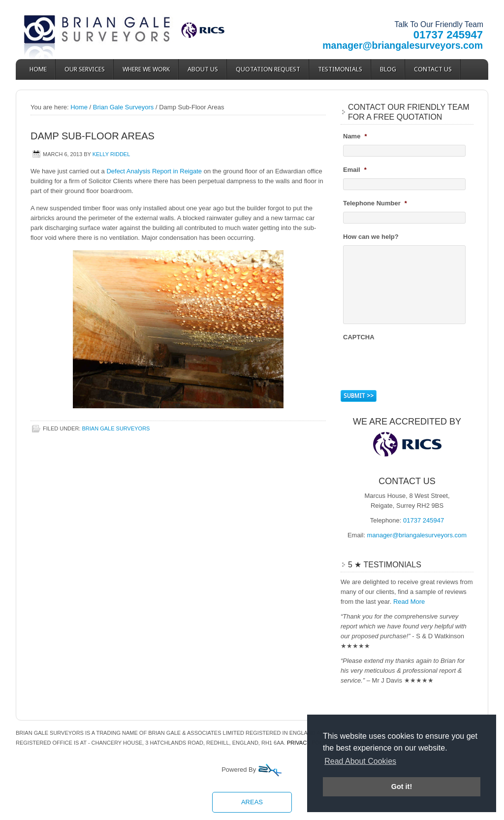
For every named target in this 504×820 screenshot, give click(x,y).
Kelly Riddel (111, 154)
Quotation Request (268, 69)
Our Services (85, 69)
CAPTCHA (359, 337)
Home (38, 69)
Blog (388, 69)
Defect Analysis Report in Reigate (154, 171)
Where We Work (146, 69)
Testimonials (340, 69)
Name (355, 136)
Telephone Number (375, 203)
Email (355, 170)
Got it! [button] (402, 787)
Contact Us (433, 69)
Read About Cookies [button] (360, 761)
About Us (203, 69)
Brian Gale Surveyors (104, 30)
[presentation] (418, 364)
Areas (252, 802)
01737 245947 (448, 35)
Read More (409, 602)
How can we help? (371, 237)
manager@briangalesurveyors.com (403, 45)
